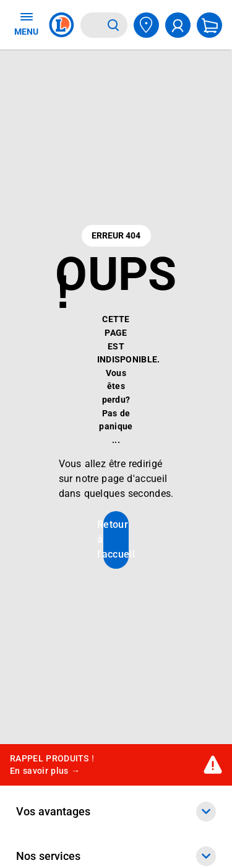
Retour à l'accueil (116, 539)
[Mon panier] (209, 25)
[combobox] (91, 25)
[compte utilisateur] (178, 25)
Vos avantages (116, 812)
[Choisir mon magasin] (146, 25)
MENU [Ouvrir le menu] (26, 24)
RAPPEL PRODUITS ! (52, 765)
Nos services (116, 856)
